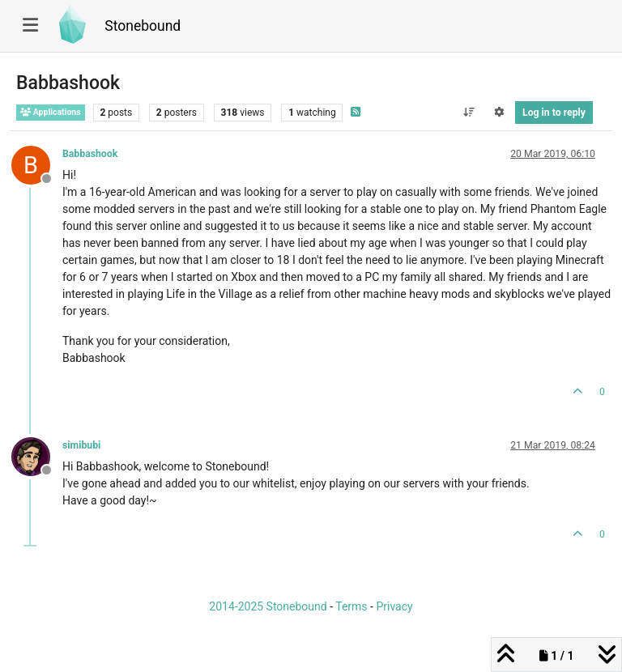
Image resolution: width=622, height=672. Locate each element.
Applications (51, 112)
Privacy (394, 606)
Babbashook (90, 154)
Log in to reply (554, 113)
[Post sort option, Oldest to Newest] (469, 113)
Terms (351, 606)
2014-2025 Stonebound (268, 606)
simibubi (81, 445)
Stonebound (143, 26)
